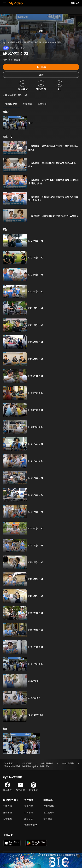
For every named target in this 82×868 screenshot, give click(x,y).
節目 (19, 42)
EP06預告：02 (36, 495)
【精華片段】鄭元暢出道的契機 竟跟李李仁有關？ (53, 216)
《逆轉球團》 (27, 763)
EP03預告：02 (36, 596)
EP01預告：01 (36, 647)
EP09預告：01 (36, 376)
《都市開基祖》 (47, 763)
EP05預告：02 (36, 528)
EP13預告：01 (36, 241)
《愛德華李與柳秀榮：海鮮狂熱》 (17, 766)
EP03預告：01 (36, 579)
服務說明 (7, 812)
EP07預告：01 (36, 444)
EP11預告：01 (36, 308)
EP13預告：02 (36, 257)
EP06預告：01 (36, 478)
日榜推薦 (7, 819)
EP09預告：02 (36, 393)
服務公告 (29, 819)
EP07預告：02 (36, 461)
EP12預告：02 (36, 291)
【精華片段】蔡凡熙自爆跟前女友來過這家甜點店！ (52, 165)
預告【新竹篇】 (36, 715)
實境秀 (27, 42)
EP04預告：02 (36, 562)
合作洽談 (48, 819)
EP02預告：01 (36, 613)
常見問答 (29, 806)
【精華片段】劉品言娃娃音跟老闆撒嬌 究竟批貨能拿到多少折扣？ (53, 182)
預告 (30, 123)
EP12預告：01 (36, 275)
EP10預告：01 (36, 342)
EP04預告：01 (36, 545)
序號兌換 (75, 3)
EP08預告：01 (36, 410)
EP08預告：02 (36, 427)
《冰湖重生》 (8, 763)
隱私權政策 (49, 812)
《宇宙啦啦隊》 (68, 763)
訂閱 (41, 75)
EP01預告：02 (36, 664)
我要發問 (29, 812)
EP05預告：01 (36, 512)
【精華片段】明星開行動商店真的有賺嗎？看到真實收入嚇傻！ (53, 199)
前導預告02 (34, 698)
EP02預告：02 (36, 630)
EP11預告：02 (36, 325)
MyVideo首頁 (9, 42)
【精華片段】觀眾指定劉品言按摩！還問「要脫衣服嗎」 (53, 148)
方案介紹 (7, 806)
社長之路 (37, 42)
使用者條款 (49, 806)
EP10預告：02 (36, 359)
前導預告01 (34, 681)
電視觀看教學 (31, 825)
